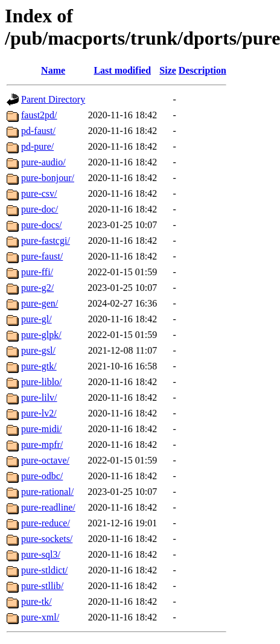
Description (202, 70)
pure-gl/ (37, 319)
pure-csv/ (39, 193)
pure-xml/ (40, 617)
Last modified (122, 70)
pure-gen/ (40, 303)
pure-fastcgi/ (46, 241)
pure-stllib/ (42, 586)
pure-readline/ (48, 507)
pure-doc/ (40, 209)
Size (168, 70)
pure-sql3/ (41, 554)
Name (53, 70)
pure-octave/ (45, 460)
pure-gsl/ (38, 350)
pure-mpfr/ (42, 445)
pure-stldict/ (44, 570)
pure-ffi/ (37, 272)
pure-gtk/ (39, 366)
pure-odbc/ (42, 476)
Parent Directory (53, 99)
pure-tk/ (37, 601)
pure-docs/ (42, 225)
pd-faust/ (38, 131)
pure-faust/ (42, 256)
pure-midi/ (42, 429)
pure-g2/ (37, 288)
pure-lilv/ (39, 397)
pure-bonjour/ (48, 178)
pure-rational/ (47, 492)
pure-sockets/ (47, 539)
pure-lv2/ (39, 413)
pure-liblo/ (42, 382)
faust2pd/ (39, 115)
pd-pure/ (37, 146)
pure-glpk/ (41, 335)
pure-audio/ (43, 162)
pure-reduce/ (46, 523)
